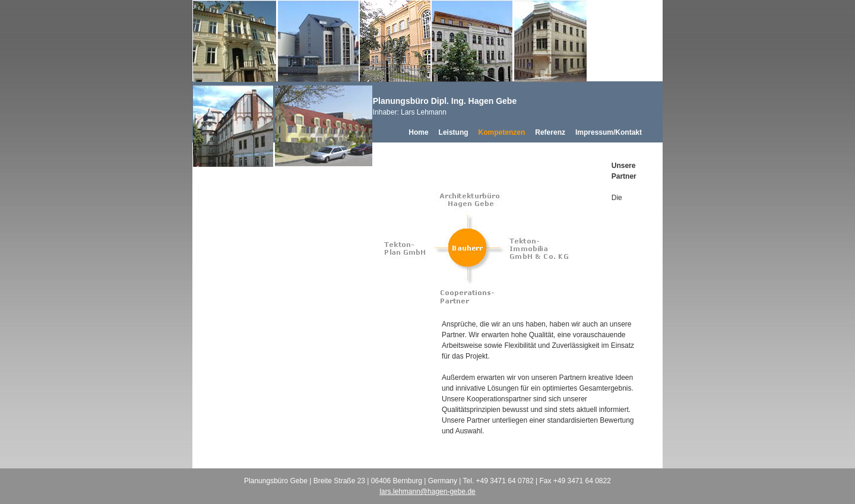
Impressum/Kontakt (609, 132)
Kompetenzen (502, 132)
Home (418, 132)
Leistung (454, 132)
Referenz (550, 132)
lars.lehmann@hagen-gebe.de (427, 492)
